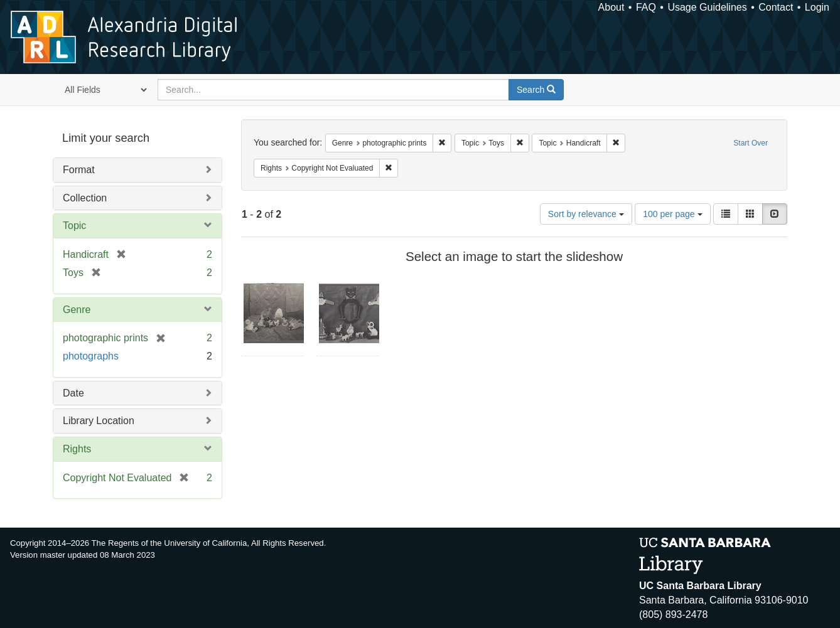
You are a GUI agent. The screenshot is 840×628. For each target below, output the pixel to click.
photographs (91, 356)
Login (817, 7)
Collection (85, 198)
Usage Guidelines (707, 7)
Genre (77, 310)
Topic (74, 226)
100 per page (672, 214)
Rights (77, 449)
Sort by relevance (586, 214)
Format (79, 170)
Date (73, 393)
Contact (776, 7)
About (611, 7)
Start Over (751, 143)
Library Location (99, 421)
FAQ (646, 7)
